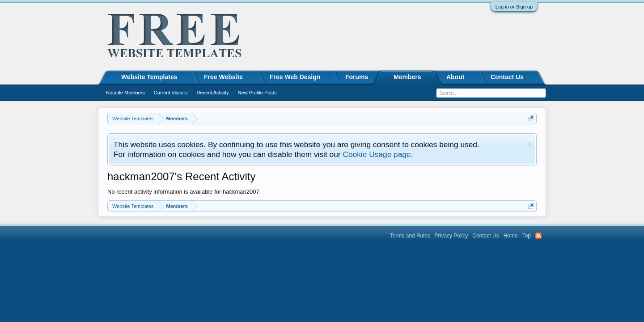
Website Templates (149, 77)
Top (527, 236)
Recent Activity (212, 93)
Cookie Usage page (377, 154)
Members (407, 77)
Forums (357, 77)
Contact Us (507, 77)
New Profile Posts (257, 93)
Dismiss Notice (529, 144)
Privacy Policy (451, 236)
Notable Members (125, 93)
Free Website (223, 77)
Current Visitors (171, 93)
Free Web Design (295, 77)
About (455, 77)
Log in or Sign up (514, 7)
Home (511, 236)
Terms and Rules (410, 236)
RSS (538, 236)
